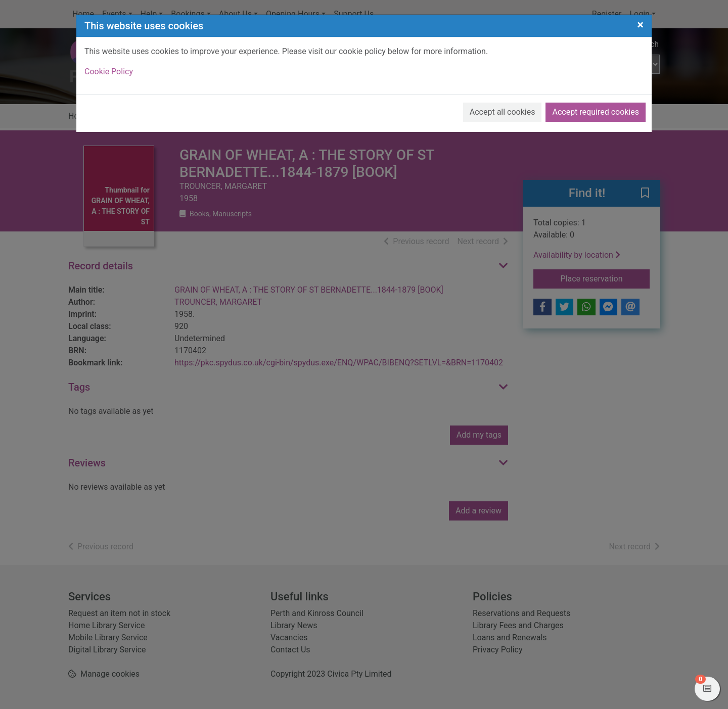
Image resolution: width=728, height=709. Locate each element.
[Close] (640, 25)
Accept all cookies (503, 112)
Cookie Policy (109, 72)
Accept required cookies (596, 112)
